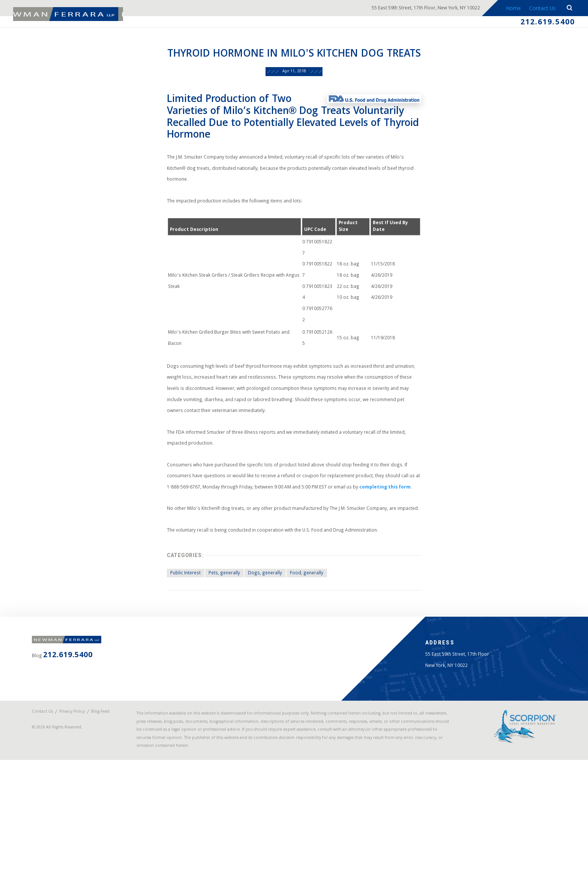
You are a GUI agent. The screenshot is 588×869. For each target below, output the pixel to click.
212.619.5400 (540, 24)
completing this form (355, 544)
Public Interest (165, 641)
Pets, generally (210, 641)
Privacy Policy (84, 804)
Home (508, 9)
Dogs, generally (256, 641)
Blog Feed (52, 809)
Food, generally (303, 641)
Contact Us (539, 9)
